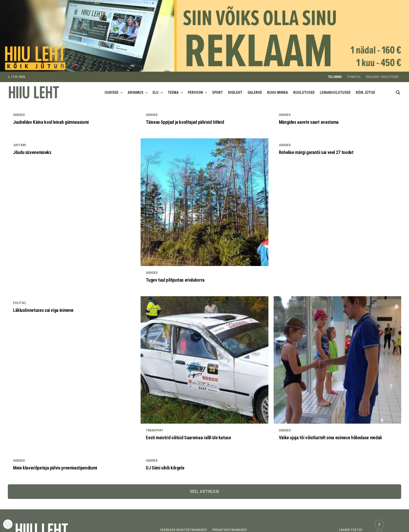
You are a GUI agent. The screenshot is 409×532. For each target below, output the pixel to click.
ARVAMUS (136, 89)
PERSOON (195, 89)
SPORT (217, 89)
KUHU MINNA (278, 89)
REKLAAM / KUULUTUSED (382, 73)
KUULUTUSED (304, 89)
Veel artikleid (204, 488)
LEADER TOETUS (351, 526)
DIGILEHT (235, 89)
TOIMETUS (354, 73)
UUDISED (112, 89)
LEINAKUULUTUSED (335, 89)
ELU (156, 89)
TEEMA (173, 89)
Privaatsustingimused (229, 526)
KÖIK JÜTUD (365, 89)
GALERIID (255, 89)
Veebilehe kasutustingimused (184, 526)
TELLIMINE (335, 73)
